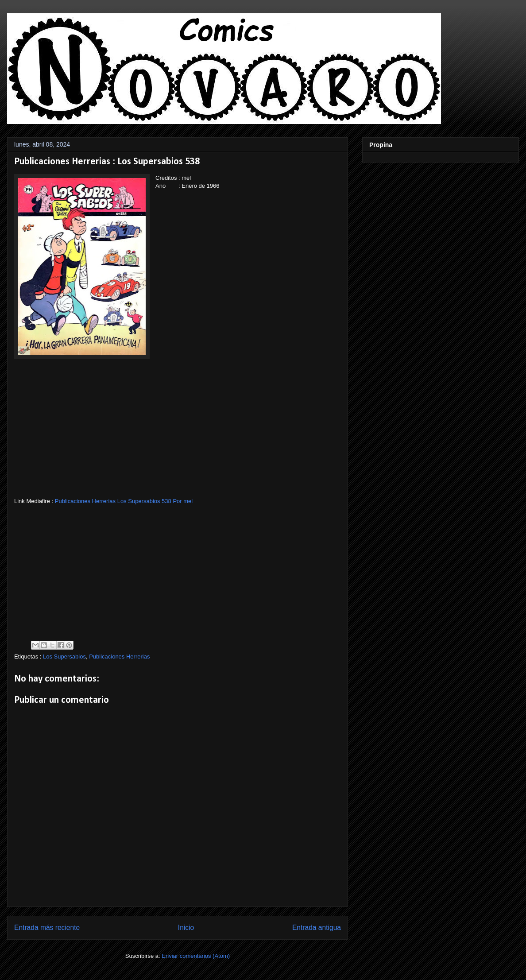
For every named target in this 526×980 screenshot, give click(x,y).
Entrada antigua (317, 928)
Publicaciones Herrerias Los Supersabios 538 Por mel (124, 501)
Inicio (186, 928)
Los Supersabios (64, 657)
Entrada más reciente (47, 928)
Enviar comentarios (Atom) (196, 956)
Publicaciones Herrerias (119, 657)
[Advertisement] (178, 435)
